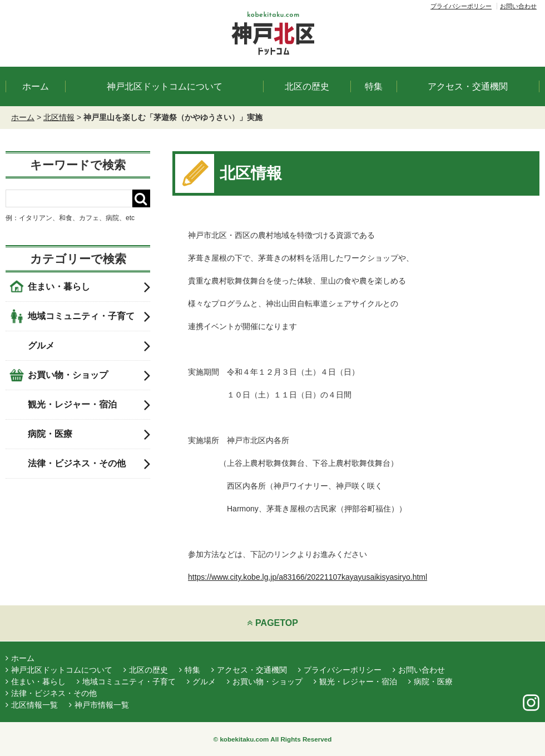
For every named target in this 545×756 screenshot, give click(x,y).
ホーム (36, 86)
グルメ (89, 346)
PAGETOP (272, 623)
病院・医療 (89, 434)
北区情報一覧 (32, 705)
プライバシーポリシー (461, 6)
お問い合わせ (518, 6)
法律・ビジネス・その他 (89, 464)
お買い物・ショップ (89, 375)
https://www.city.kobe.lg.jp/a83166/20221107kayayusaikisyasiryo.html (308, 577)
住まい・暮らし (89, 287)
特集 (374, 86)
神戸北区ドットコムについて (165, 86)
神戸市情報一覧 (99, 705)
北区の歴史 (307, 86)
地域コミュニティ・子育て (89, 316)
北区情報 (59, 117)
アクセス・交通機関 (468, 86)
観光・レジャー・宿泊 (89, 405)
